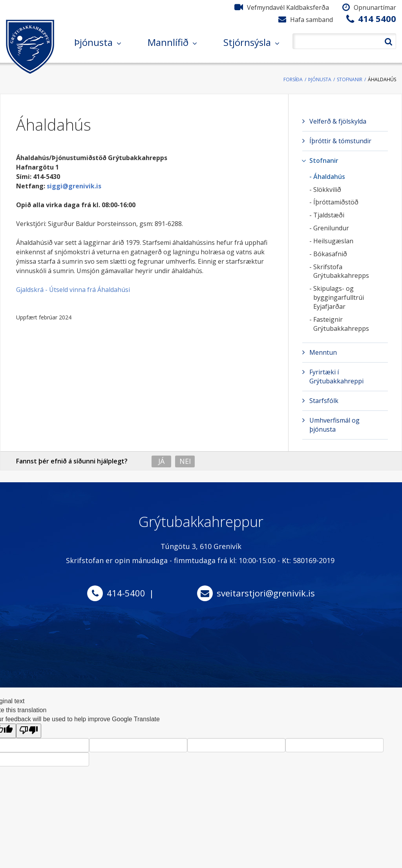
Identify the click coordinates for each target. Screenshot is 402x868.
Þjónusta (320, 79)
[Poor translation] (29, 731)
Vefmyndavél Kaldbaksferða (288, 7)
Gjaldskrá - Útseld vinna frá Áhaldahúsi (73, 290)
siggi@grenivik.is (74, 186)
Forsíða (293, 79)
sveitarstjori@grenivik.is (266, 593)
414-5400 (126, 593)
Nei (185, 461)
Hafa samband (312, 20)
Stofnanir (350, 79)
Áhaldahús (382, 79)
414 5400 (377, 18)
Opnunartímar (375, 7)
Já (161, 461)
